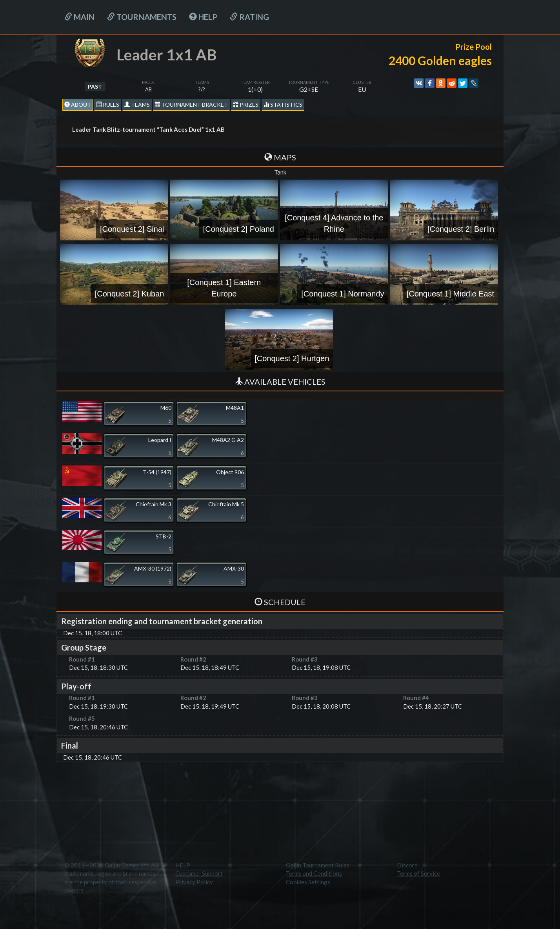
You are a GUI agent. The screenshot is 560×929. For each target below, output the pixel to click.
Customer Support (199, 873)
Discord (407, 865)
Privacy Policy (194, 882)
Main (79, 17)
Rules (108, 105)
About (78, 105)
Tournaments (142, 17)
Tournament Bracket (191, 105)
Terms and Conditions (314, 873)
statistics (283, 105)
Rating (249, 17)
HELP (203, 17)
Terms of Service (418, 873)
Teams (137, 105)
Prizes (246, 105)
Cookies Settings (308, 882)
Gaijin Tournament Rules (318, 865)
